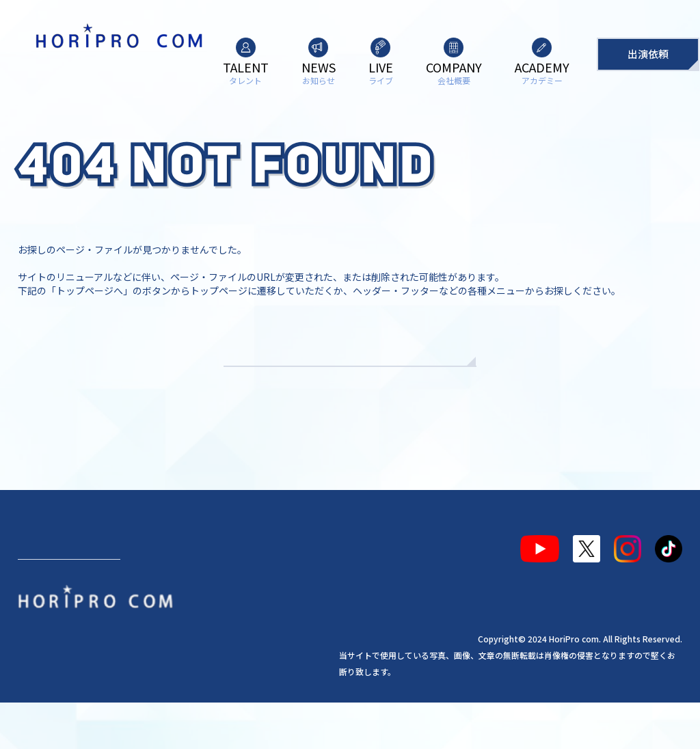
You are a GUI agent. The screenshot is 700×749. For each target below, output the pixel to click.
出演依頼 (648, 54)
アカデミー (306, 590)
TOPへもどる (350, 390)
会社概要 (235, 590)
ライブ (175, 590)
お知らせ (116, 590)
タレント (51, 590)
